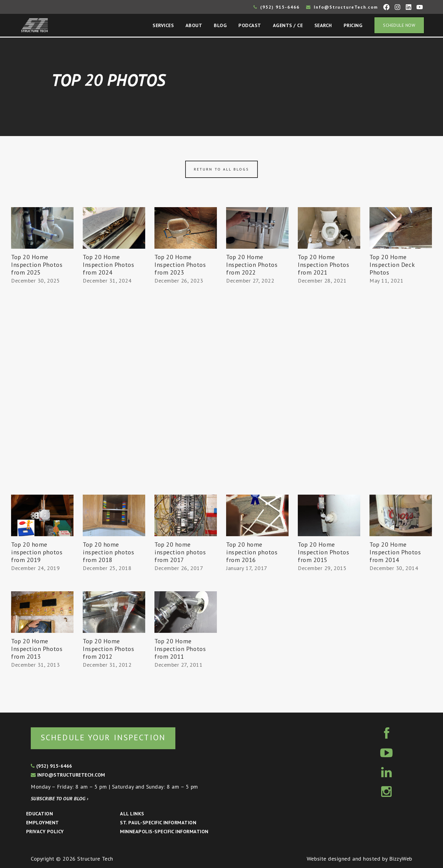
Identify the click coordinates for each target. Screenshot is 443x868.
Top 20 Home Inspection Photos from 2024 (108, 265)
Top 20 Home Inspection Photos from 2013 (37, 649)
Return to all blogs (221, 169)
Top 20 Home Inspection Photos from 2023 (180, 265)
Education (40, 814)
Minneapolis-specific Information (164, 831)
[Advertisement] (42, 399)
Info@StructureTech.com (342, 7)
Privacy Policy (45, 831)
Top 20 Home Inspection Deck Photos (392, 265)
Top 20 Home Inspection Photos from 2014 (395, 552)
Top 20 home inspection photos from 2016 (252, 552)
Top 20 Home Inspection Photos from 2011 (180, 649)
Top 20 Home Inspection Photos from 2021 (323, 265)
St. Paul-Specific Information (158, 822)
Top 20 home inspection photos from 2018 (108, 552)
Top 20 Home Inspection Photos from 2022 (252, 265)
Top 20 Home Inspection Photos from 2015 (323, 552)
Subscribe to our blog (60, 798)
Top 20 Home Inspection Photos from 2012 (108, 649)
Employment (43, 822)
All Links (132, 814)
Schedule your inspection (103, 737)
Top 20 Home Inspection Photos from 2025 (37, 265)
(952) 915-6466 (277, 7)
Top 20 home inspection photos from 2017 (180, 552)
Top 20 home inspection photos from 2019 (37, 552)
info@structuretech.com (68, 775)
